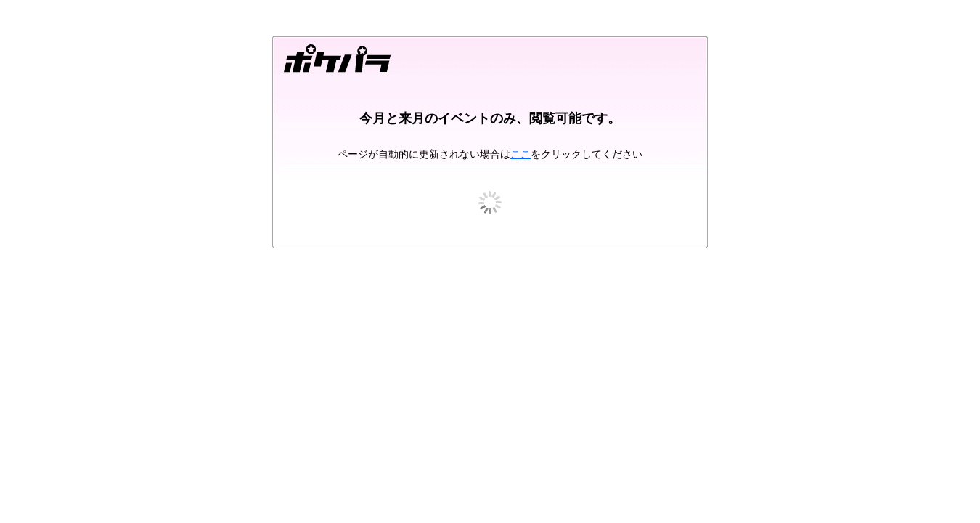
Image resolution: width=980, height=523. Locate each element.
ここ (520, 154)
